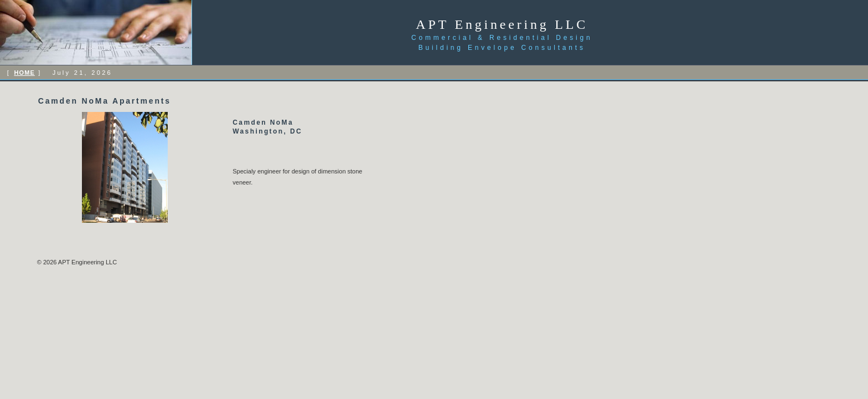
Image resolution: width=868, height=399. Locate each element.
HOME (24, 73)
